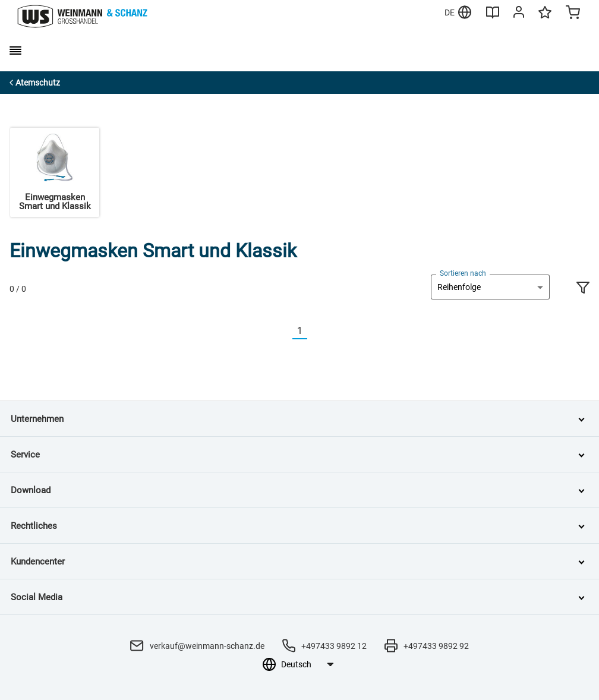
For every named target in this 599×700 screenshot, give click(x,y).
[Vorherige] (285, 331)
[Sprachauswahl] (307, 664)
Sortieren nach (463, 273)
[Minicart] (573, 14)
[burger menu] (15, 51)
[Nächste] (314, 331)
